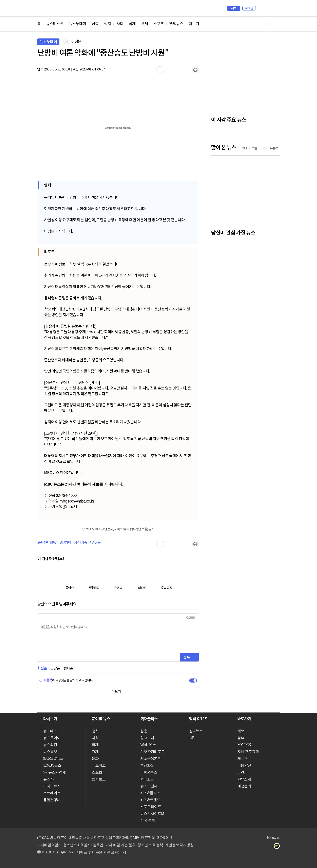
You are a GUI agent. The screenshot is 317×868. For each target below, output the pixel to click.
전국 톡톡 (148, 820)
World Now (148, 745)
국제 (132, 24)
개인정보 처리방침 (179, 845)
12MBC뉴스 (52, 765)
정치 (107, 24)
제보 (234, 8)
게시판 (243, 758)
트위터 (270, 847)
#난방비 (65, 543)
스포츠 (159, 24)
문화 (95, 758)
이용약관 (244, 765)
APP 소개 (244, 779)
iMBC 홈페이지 (275, 8)
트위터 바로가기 (277, 24)
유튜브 (254, 847)
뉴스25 (48, 779)
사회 (120, 24)
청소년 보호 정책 (150, 845)
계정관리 (244, 786)
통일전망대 (52, 800)
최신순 (42, 668)
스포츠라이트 (151, 807)
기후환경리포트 (152, 752)
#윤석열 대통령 (47, 543)
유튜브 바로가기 (257, 24)
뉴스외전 (50, 745)
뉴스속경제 (149, 786)
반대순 (68, 668)
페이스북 (262, 847)
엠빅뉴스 (176, 24)
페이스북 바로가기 (267, 24)
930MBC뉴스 (53, 758)
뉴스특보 (50, 752)
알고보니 (147, 738)
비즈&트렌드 (150, 800)
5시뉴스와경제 (54, 772)
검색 (261, 8)
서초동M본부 (151, 758)
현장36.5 (147, 765)
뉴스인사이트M (152, 814)
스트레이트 (52, 793)
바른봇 (46, 680)
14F (191, 738)
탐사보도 (99, 779)
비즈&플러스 (150, 793)
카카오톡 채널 (278, 847)
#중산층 (95, 543)
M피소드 (147, 779)
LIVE (241, 772)
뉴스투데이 (78, 24)
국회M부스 (149, 772)
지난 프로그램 (248, 752)
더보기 (194, 24)
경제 (145, 24)
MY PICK (267, 8)
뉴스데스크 (55, 24)
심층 (95, 24)
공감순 (55, 668)
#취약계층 (80, 543)
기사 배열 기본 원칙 (120, 845)
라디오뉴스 (52, 786)
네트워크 (99, 765)
